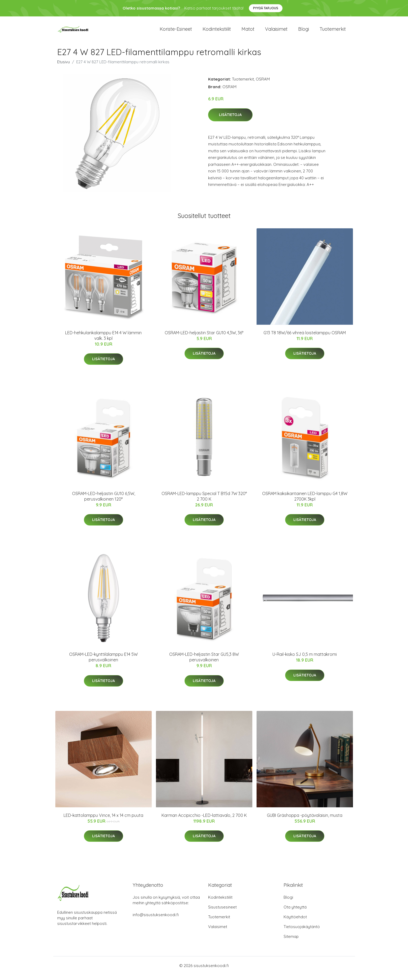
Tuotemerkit (333, 32)
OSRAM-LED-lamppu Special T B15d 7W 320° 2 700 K (204, 502)
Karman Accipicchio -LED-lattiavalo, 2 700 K (204, 821)
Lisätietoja (230, 120)
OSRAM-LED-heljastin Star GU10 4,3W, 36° (204, 338)
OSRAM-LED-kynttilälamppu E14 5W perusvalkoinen (103, 662)
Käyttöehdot (295, 922)
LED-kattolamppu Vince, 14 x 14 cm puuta (103, 821)
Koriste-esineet (176, 32)
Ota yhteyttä (295, 912)
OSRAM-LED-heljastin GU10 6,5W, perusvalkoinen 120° (104, 502)
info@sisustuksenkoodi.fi (156, 920)
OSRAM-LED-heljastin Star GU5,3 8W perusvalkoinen (204, 662)
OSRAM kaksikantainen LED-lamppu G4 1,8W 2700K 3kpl (305, 502)
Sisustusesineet (222, 912)
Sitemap (291, 942)
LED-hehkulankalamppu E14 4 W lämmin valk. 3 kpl (103, 341)
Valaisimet (276, 32)
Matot (248, 32)
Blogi (304, 32)
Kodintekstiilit (217, 32)
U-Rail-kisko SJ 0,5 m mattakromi (305, 660)
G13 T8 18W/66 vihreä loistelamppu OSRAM (305, 338)
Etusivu (64, 67)
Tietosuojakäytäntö (302, 932)
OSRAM (263, 84)
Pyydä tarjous (266, 8)
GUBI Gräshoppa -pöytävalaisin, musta (305, 821)
